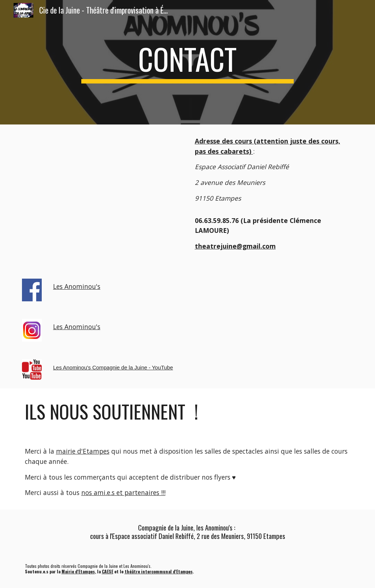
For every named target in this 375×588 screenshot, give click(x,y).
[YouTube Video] (103, 188)
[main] (187, 62)
